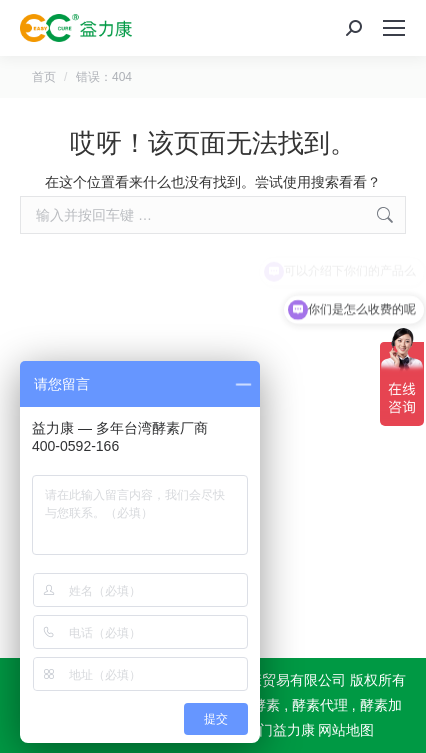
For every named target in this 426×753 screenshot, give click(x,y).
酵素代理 (320, 705)
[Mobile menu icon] (394, 28)
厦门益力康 (280, 730)
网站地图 (346, 730)
